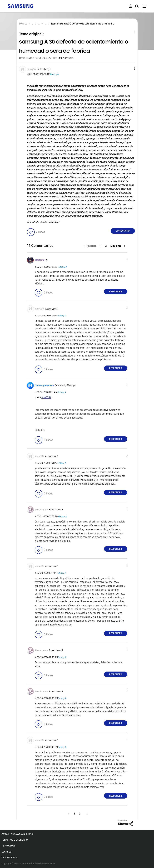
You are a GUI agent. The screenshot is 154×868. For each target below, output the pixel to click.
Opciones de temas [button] (129, 32)
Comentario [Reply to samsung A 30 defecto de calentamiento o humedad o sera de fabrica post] (123, 231)
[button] (129, 68)
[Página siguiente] (118, 246)
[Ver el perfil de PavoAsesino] (42, 510)
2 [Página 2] (106, 246)
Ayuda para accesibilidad (17, 834)
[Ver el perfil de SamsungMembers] (45, 385)
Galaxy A (54, 74)
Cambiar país (10, 858)
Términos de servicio (15, 840)
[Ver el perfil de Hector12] (40, 260)
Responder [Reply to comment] (116, 292)
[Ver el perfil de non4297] (32, 69)
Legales (6, 852)
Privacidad (8, 846)
